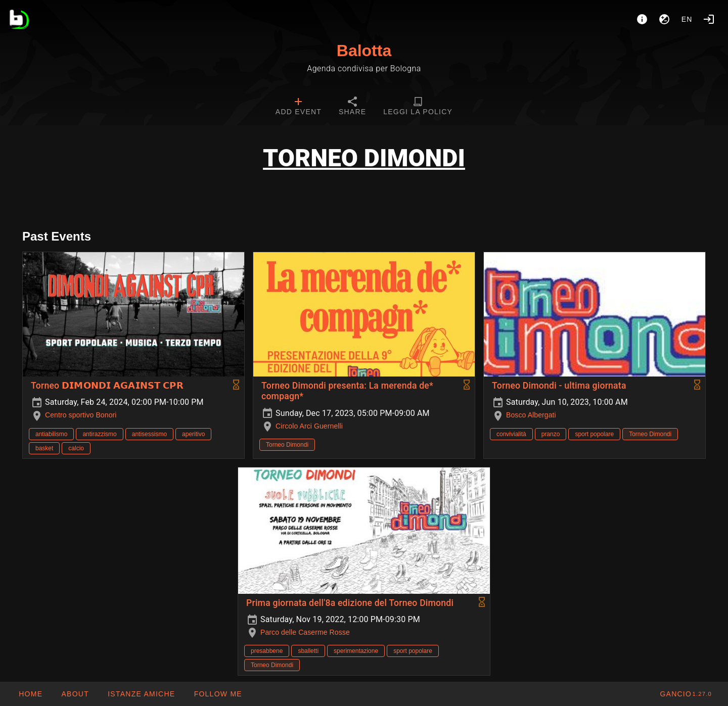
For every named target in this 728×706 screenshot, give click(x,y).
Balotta (364, 51)
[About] (642, 19)
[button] (141, 694)
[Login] (709, 19)
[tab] (299, 107)
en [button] (687, 19)
